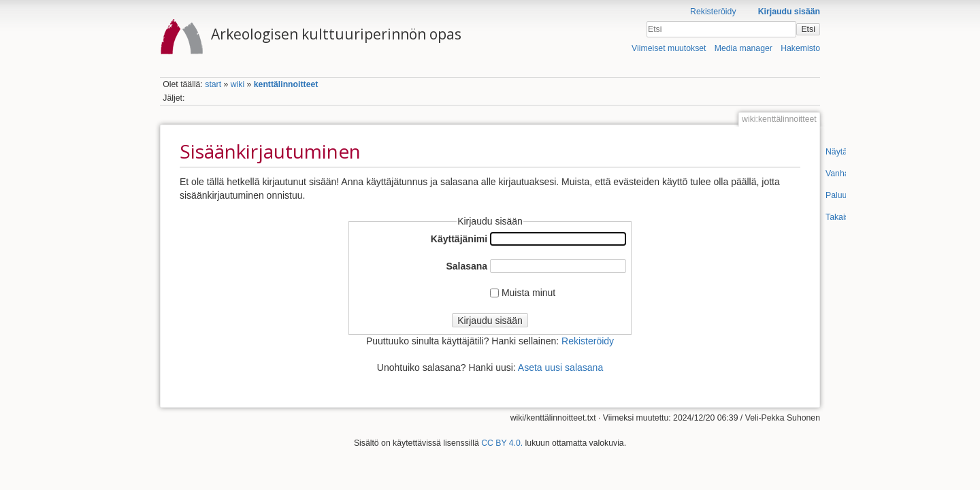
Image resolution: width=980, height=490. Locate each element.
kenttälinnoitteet (286, 84)
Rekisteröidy (713, 12)
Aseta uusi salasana (560, 367)
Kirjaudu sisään (789, 12)
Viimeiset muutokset (669, 48)
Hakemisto (800, 48)
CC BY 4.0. (502, 443)
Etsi (808, 29)
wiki (238, 84)
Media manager (744, 48)
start (213, 84)
